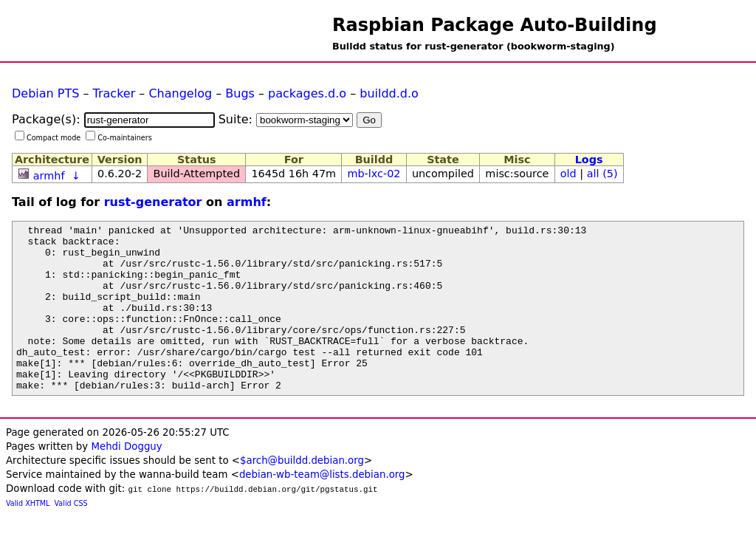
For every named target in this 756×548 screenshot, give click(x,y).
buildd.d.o (389, 93)
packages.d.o (307, 93)
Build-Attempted (197, 174)
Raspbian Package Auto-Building (495, 25)
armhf (49, 176)
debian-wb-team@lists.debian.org (322, 508)
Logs (589, 160)
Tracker (114, 93)
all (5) (602, 174)
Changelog (180, 93)
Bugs (240, 93)
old (568, 174)
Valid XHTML (28, 537)
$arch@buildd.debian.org (302, 494)
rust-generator (153, 202)
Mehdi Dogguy (126, 480)
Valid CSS (71, 537)
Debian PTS (45, 93)
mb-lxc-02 (374, 174)
